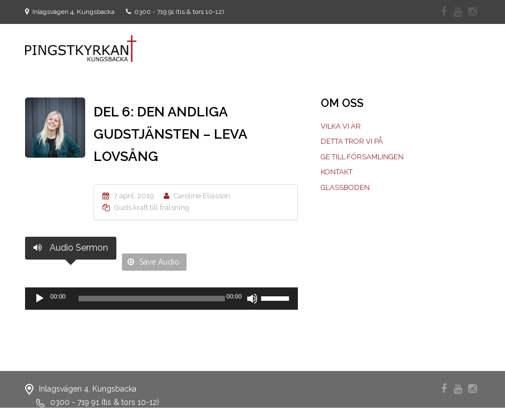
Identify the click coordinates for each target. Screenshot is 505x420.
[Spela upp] (40, 299)
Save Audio (153, 262)
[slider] (152, 299)
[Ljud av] (252, 299)
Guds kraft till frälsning (152, 207)
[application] (161, 299)
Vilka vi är (341, 126)
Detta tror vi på (352, 141)
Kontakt (337, 172)
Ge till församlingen (362, 157)
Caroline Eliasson (202, 196)
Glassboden (345, 187)
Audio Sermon (71, 248)
